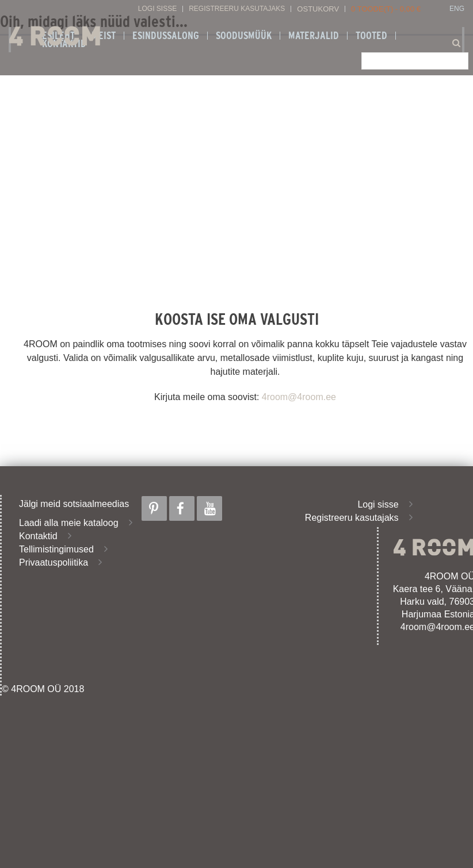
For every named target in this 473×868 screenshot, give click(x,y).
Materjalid (314, 36)
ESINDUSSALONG (166, 36)
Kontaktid (38, 536)
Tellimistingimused (56, 549)
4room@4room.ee (299, 397)
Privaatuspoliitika (54, 562)
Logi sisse (157, 9)
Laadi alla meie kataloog (69, 523)
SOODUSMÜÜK (244, 36)
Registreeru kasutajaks (237, 9)
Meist (104, 36)
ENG (457, 9)
